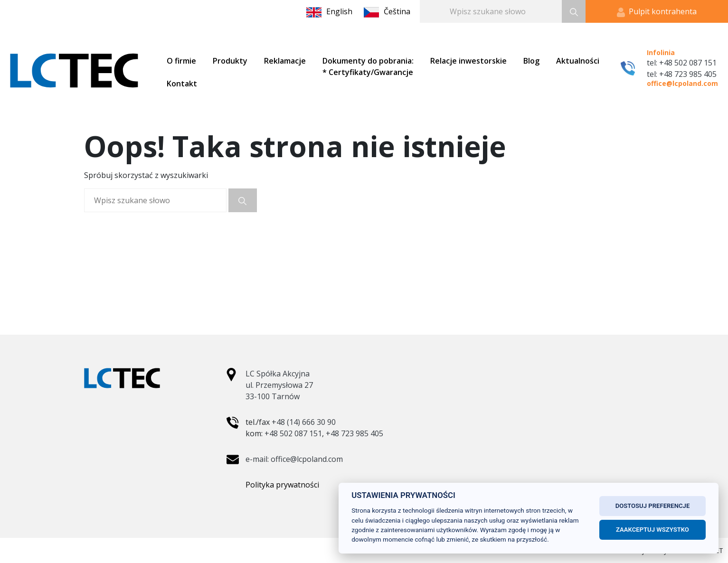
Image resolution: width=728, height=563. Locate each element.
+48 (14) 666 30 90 (304, 422)
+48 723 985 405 (355, 433)
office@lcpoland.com (682, 83)
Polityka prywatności (282, 485)
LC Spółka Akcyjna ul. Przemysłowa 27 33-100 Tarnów (279, 385)
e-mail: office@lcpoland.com (294, 459)
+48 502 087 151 (293, 433)
